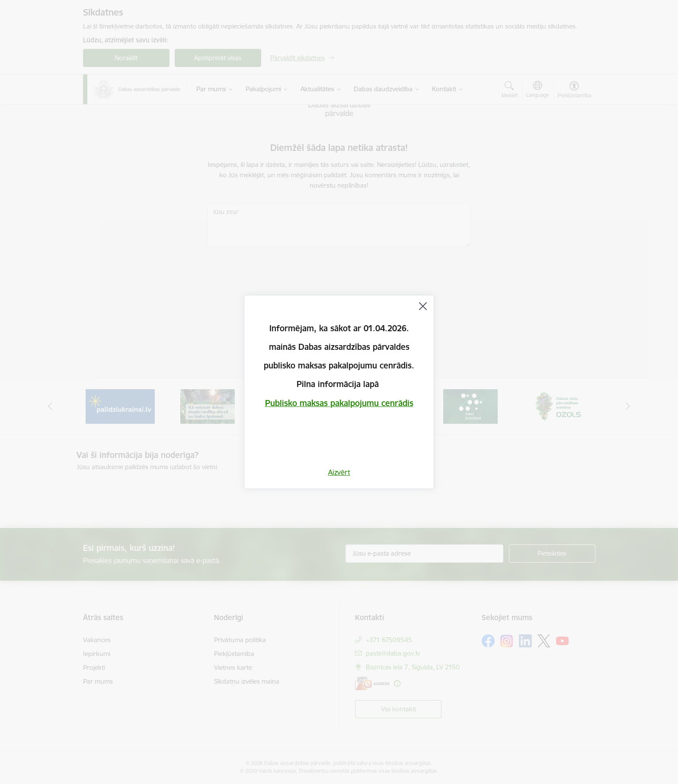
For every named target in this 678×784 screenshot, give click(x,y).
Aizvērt (339, 472)
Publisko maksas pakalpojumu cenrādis (339, 403)
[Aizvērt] (423, 306)
